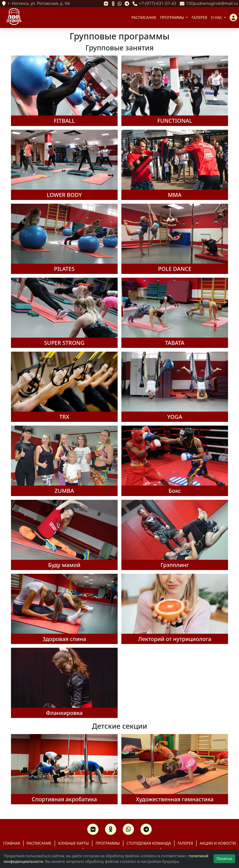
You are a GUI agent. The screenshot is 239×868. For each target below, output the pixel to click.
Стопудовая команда (149, 843)
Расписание (144, 17)
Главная (11, 843)
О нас (217, 17)
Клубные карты (74, 843)
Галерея (199, 17)
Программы (173, 17)
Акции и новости (218, 843)
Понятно (224, 859)
